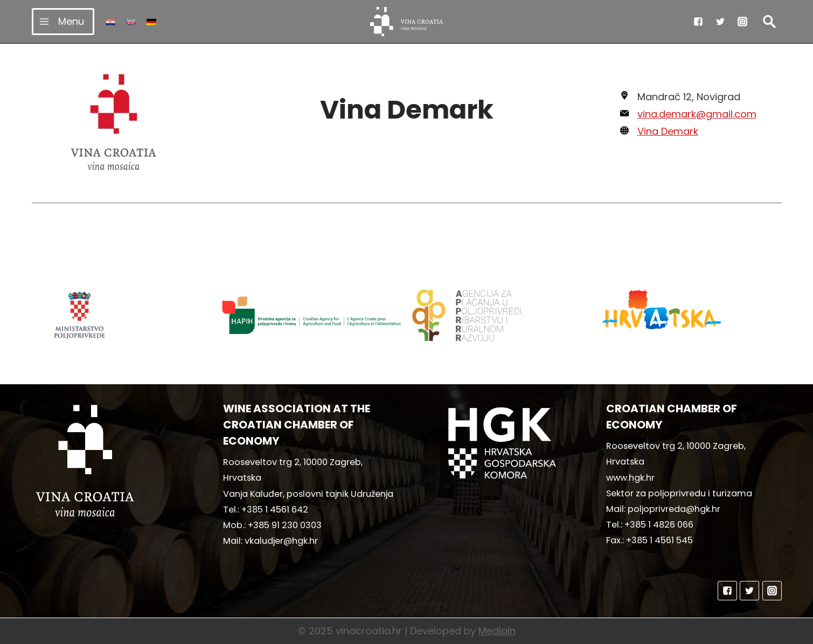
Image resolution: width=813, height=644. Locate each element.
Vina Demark (668, 131)
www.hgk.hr (630, 478)
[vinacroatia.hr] (406, 22)
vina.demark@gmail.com (697, 114)
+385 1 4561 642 (275, 510)
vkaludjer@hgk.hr (281, 541)
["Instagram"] (742, 22)
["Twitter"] (720, 22)
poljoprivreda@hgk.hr (674, 509)
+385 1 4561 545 (659, 540)
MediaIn (497, 631)
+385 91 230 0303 (285, 525)
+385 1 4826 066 (659, 525)
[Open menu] (63, 21)
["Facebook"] (698, 22)
